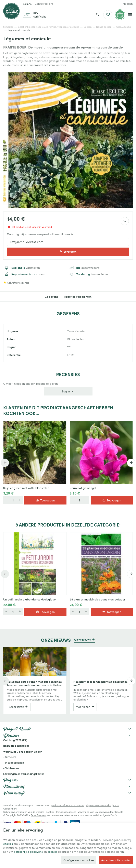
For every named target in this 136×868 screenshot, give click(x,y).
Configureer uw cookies (79, 860)
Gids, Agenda (123, 27)
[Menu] (130, 15)
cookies (8, 844)
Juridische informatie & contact (68, 805)
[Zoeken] (98, 15)
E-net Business (38, 815)
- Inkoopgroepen (14, 763)
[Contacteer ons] (44, 4)
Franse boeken (104, 27)
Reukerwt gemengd (83, 488)
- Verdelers (10, 757)
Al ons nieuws (82, 639)
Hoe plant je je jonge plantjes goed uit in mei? (100, 683)
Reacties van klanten (78, 296)
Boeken (88, 27)
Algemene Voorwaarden (99, 805)
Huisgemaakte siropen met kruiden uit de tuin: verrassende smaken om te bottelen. (34, 683)
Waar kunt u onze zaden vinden (23, 751)
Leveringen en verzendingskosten (24, 774)
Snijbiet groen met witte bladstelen (26, 488)
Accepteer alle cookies (116, 860)
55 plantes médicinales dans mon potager (97, 599)
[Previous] (5, 463)
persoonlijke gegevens (28, 852)
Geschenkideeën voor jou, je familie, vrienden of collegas (48, 27)
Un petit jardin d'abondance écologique (29, 599)
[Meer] (6, 500)
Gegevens (51, 296)
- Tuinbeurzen (12, 768)
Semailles (8, 27)
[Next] (131, 463)
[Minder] (20, 500)
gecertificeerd (88, 268)
